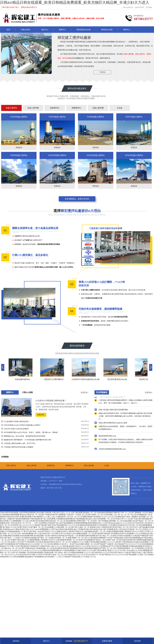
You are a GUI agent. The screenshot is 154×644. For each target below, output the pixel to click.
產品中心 (45, 30)
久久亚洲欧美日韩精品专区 (117, 525)
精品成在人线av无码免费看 (95, 519)
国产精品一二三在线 (12, 538)
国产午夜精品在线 (48, 515)
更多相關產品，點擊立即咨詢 (77, 199)
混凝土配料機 (98, 108)
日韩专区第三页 (141, 523)
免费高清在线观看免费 (51, 550)
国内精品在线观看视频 (11, 515)
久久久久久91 (72, 525)
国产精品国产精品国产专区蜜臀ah (107, 533)
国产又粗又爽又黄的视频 (140, 519)
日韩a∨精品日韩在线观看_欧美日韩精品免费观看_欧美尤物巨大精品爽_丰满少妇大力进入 (75, 2)
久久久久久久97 (13, 555)
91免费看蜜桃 (43, 529)
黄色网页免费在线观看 (87, 536)
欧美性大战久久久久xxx (29, 529)
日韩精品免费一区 (50, 552)
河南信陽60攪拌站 (22, 379)
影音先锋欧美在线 (59, 548)
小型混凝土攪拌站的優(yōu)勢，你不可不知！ (20, 443)
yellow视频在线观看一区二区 (83, 533)
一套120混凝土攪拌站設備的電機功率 (112, 397)
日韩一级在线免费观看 (26, 533)
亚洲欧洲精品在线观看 (11, 536)
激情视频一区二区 (116, 521)
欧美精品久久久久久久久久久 (105, 517)
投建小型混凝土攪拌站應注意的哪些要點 (113, 411)
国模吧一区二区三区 (79, 538)
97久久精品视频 (86, 531)
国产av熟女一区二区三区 (57, 555)
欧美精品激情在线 (45, 521)
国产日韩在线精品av (126, 542)
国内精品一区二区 (89, 512)
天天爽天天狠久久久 (82, 550)
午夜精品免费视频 (76, 552)
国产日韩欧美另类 (43, 546)
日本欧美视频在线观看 (97, 542)
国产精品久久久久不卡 (113, 550)
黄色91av (23, 515)
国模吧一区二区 (72, 540)
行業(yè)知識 (27, 392)
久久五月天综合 (108, 552)
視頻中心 (127, 30)
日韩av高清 (93, 529)
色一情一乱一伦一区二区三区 (125, 515)
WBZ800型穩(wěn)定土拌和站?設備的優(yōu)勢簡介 (22, 425)
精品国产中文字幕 (7, 546)
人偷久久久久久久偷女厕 (59, 546)
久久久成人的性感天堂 (30, 521)
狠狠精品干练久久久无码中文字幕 (137, 531)
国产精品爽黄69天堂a (75, 548)
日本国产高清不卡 (23, 527)
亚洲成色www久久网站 (11, 529)
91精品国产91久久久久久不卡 (128, 544)
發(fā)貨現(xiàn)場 (84, 30)
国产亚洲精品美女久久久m (26, 544)
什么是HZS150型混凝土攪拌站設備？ (51, 401)
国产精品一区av (35, 531)
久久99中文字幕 (42, 555)
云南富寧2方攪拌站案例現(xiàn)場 (86, 379)
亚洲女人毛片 (16, 542)
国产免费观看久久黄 (63, 515)
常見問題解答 (102, 392)
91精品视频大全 (129, 521)
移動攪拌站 (55, 108)
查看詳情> (41, 415)
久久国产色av (54, 529)
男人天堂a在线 (40, 533)
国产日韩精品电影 (117, 538)
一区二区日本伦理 (113, 519)
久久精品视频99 (60, 540)
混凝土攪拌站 (11, 108)
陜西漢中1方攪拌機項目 (54, 379)
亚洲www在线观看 (141, 542)
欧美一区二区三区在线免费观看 (64, 521)
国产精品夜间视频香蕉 (21, 519)
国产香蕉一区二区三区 (107, 548)
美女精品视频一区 (40, 536)
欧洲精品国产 (121, 517)
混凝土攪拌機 (33, 108)
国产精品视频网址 (67, 523)
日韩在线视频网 (18, 557)
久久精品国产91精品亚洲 (71, 557)
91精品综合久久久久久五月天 (78, 555)
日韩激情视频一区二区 (44, 548)
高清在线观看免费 (26, 536)
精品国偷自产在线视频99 (34, 557)
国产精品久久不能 (121, 552)
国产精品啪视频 (79, 519)
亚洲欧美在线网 (25, 517)
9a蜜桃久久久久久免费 (80, 542)
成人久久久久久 (25, 525)
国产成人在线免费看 (48, 519)
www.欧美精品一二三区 (52, 557)
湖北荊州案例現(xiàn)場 (117, 379)
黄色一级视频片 (132, 517)
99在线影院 (103, 525)
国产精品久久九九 (9, 527)
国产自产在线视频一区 (21, 552)
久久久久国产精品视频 (127, 555)
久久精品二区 (141, 555)
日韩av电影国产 (38, 517)
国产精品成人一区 (71, 536)
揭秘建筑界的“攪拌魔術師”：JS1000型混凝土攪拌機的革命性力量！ (28, 440)
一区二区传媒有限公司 (138, 548)
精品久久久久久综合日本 (125, 523)
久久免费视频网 (15, 521)
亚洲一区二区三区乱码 (44, 544)
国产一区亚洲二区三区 (79, 515)
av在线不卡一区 (95, 555)
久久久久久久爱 (112, 542)
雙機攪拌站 (76, 108)
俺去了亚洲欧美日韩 (81, 529)
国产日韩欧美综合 (28, 548)
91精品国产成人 (53, 523)
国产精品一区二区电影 (45, 538)
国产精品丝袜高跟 (126, 540)
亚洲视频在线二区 (143, 515)
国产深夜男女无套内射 (56, 536)
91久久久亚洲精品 (101, 546)
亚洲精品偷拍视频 (135, 546)
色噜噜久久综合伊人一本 (62, 544)
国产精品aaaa (110, 523)
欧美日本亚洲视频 (86, 540)
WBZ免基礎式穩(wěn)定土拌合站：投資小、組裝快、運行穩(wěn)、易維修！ (31, 432)
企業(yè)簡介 (26, 30)
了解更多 (102, 72)
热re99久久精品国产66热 (70, 531)
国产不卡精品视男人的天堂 (31, 542)
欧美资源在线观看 (36, 552)
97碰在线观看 (35, 519)
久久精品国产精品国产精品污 (42, 525)
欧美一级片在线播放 (101, 521)
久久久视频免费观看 (32, 540)
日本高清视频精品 (146, 544)
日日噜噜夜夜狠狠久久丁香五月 (17, 531)
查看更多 (19, 148)
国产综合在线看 (78, 544)
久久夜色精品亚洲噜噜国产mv (98, 538)
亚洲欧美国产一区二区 (84, 521)
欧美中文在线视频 (127, 533)
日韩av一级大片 (63, 552)
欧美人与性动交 (12, 523)
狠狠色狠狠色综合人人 (96, 523)
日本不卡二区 (125, 519)
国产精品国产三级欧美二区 (107, 544)
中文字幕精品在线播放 (28, 538)
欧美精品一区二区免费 (63, 538)
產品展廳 (149, 7)
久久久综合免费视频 (142, 550)
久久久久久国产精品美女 (93, 552)
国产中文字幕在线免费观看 (118, 546)
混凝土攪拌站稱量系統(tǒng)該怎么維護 (113, 424)
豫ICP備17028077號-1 (55, 488)
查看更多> (85, 393)
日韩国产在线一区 (112, 540)
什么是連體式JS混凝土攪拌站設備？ (17, 422)
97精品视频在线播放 (91, 548)
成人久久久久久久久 (34, 550)
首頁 (8, 30)
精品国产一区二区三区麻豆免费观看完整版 (108, 531)
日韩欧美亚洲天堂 (108, 527)
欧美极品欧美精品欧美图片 (88, 525)
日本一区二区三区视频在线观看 (81, 517)
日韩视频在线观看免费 (64, 519)
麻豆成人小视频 (6, 519)
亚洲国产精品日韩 (17, 540)
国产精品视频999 (60, 525)
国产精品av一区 (99, 540)
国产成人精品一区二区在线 (106, 536)
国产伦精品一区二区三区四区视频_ (101, 515)
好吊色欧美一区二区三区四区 (137, 529)
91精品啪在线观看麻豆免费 (107, 512)
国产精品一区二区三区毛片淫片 (127, 527)
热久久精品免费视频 (67, 550)
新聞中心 (62, 30)
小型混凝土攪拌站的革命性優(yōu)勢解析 (18, 447)
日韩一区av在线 (128, 550)
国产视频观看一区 (138, 512)
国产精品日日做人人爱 (137, 552)
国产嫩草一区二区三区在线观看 (42, 527)
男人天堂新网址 (41, 523)
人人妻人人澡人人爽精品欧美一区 (57, 517)
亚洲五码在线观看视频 (132, 538)
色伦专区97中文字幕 (27, 555)
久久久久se (22, 550)
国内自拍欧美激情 (66, 529)
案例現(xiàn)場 (107, 30)
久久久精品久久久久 (88, 557)
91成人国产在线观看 (106, 529)
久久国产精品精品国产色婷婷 (25, 546)
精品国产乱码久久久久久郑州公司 (81, 546)
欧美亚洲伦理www (49, 542)
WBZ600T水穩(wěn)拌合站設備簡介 (16, 429)
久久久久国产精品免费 (74, 512)
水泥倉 (120, 108)
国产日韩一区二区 (124, 512)
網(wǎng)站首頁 (128, 7)
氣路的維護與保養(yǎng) (107, 437)
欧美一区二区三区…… (26, 523)
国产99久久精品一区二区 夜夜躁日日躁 (86, 527)
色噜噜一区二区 (90, 544)
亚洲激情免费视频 (81, 523)
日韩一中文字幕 (52, 533)
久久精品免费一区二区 (62, 527)
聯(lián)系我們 (140, 7)
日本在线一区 (133, 525)
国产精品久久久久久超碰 (51, 531)
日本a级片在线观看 (123, 536)
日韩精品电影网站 (123, 548)
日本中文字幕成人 (65, 533)
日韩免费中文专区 (47, 540)
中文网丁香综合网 (97, 550)
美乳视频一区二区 (146, 517)
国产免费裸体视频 (140, 540)
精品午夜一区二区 (34, 515)
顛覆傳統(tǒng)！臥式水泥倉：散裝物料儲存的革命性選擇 (24, 436)
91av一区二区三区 (14, 548)
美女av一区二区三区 (63, 542)
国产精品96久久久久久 (110, 555)
